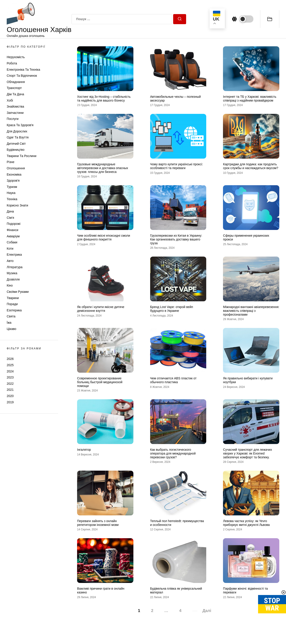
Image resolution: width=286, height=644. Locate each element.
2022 (10, 384)
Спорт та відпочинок (22, 76)
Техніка (12, 199)
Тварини (13, 298)
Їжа (9, 323)
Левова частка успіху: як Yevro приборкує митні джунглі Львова (246, 523)
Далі (207, 611)
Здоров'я (13, 181)
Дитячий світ (16, 144)
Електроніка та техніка (23, 70)
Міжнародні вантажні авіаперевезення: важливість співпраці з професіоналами (251, 311)
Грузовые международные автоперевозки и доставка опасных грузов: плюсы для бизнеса (103, 168)
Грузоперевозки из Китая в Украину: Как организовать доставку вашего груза (176, 239)
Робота (12, 63)
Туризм (12, 187)
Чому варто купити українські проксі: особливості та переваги (177, 166)
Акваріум (13, 236)
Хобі (10, 100)
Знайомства (15, 106)
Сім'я (10, 218)
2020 (10, 396)
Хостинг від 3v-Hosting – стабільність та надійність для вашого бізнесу (104, 99)
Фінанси (13, 230)
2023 (10, 377)
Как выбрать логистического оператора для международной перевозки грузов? (173, 453)
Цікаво (12, 329)
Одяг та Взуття (18, 137)
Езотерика (14, 310)
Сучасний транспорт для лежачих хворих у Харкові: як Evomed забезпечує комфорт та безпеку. (247, 453)
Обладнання (16, 82)
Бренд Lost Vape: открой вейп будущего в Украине (172, 309)
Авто (10, 261)
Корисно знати (17, 205)
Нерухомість (16, 57)
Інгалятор (84, 450)
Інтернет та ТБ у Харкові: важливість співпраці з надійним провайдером (250, 99)
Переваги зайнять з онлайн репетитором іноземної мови (98, 523)
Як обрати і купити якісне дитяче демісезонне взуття (101, 309)
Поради (12, 304)
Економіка (14, 174)
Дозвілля (13, 279)
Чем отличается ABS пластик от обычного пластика (173, 380)
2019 (10, 402)
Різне (11, 162)
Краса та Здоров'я (20, 125)
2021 (10, 390)
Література (15, 267)
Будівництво (16, 150)
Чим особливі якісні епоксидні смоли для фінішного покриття (104, 237)
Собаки (12, 242)
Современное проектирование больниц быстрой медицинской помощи (100, 382)
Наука (11, 193)
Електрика (14, 255)
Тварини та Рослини (22, 156)
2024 (10, 371)
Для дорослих (17, 131)
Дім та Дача (15, 94)
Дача (10, 211)
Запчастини (15, 113)
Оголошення (16, 168)
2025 (10, 365)
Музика (12, 273)
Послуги (13, 119)
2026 (10, 359)
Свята (11, 316)
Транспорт (14, 88)
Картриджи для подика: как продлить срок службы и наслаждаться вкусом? (251, 166)
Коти (10, 249)
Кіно (10, 285)
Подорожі (14, 224)
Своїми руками (18, 292)
